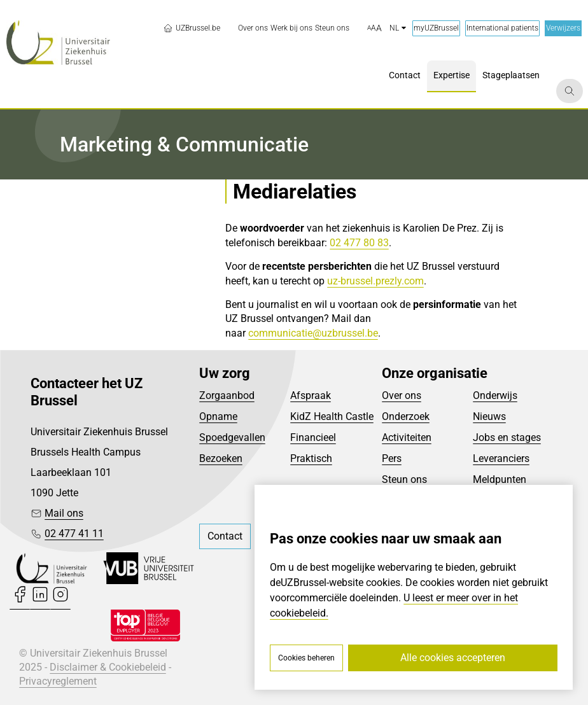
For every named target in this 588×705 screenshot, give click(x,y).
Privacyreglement (58, 681)
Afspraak (311, 395)
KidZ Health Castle (332, 416)
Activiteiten (407, 437)
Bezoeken (221, 458)
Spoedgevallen (232, 437)
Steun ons (404, 479)
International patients (502, 28)
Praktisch (311, 458)
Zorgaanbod (227, 395)
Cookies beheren (306, 658)
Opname (218, 416)
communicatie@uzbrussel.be (313, 333)
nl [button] (398, 28)
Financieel (313, 437)
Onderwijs (495, 395)
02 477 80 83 (359, 243)
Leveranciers (501, 458)
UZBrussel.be (192, 28)
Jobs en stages (507, 437)
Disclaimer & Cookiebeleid (108, 667)
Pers (392, 458)
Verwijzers (563, 28)
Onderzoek (406, 416)
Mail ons (64, 513)
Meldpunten (500, 479)
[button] (374, 29)
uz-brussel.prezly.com (375, 281)
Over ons (402, 395)
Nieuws (489, 416)
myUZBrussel (436, 28)
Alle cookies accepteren (453, 658)
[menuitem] (253, 28)
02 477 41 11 (74, 534)
